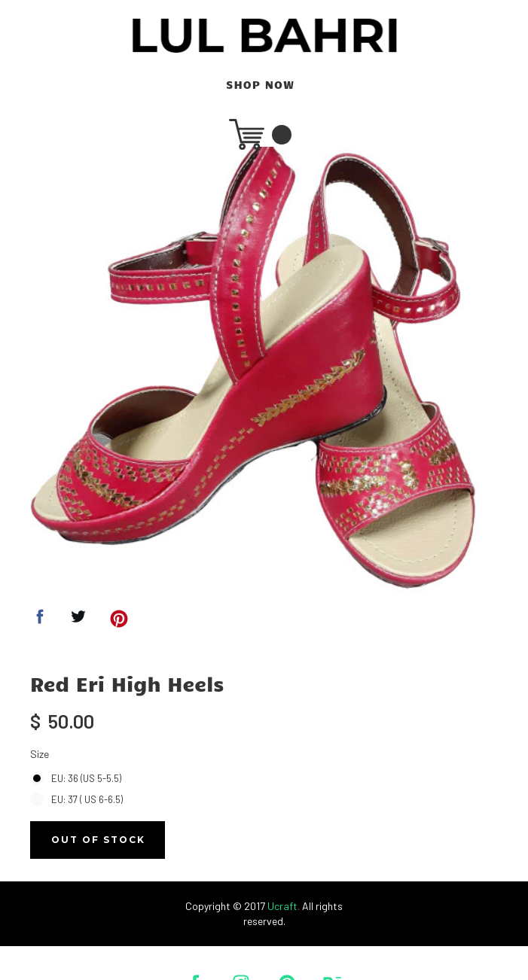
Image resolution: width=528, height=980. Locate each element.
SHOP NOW (260, 85)
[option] (260, 377)
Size (40, 754)
